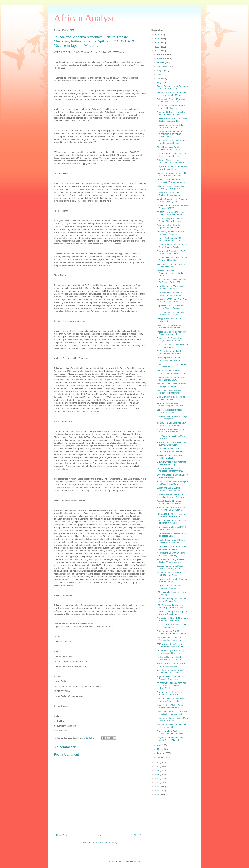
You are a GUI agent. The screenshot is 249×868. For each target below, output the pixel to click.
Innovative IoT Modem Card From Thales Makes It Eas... (172, 300)
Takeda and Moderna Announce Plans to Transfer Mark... (171, 94)
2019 (157, 770)
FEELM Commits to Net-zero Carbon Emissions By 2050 (170, 645)
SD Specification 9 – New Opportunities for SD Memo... (171, 450)
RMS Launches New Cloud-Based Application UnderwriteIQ (172, 713)
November (162, 58)
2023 (157, 47)
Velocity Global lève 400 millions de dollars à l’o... (171, 535)
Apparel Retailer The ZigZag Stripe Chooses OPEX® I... (170, 502)
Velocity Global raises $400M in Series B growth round (171, 541)
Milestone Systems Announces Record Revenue (171, 266)
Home (100, 835)
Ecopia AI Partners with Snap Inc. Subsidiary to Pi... (172, 580)
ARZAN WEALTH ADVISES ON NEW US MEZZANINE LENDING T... (171, 686)
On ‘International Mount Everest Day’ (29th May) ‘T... (171, 107)
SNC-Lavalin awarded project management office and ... (170, 352)
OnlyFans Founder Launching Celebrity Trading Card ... (170, 187)
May (159, 83)
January (161, 757)
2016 (157, 782)
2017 (157, 778)
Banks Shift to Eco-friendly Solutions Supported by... (169, 327)
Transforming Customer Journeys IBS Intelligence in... (172, 418)
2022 (157, 51)
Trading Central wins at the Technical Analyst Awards (169, 194)
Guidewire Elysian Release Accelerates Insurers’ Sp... (170, 639)
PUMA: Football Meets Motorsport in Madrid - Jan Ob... (172, 483)
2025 (157, 39)
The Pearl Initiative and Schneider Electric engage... (172, 626)
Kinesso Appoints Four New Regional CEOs (169, 457)
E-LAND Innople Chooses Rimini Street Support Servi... (172, 246)
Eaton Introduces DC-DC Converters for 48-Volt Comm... (172, 632)
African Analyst (84, 18)
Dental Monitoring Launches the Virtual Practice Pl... (171, 600)
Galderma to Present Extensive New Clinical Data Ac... (171, 100)
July (159, 74)
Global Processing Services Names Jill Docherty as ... (169, 148)
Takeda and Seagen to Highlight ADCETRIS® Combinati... (171, 174)
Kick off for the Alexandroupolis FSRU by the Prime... (171, 574)
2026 (157, 35)
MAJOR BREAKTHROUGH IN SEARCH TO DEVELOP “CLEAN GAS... (171, 134)
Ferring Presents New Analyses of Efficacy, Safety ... (172, 346)
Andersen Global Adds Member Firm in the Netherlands (171, 113)
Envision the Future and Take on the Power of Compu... (171, 126)
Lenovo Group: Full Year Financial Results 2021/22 (172, 207)
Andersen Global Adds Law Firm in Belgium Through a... (171, 385)
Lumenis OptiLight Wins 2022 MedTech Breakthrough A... (170, 239)
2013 (157, 794)
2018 (157, 774)
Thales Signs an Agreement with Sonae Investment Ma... (171, 333)
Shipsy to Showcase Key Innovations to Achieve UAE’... (172, 161)
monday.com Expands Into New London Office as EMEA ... (171, 424)
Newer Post (62, 835)
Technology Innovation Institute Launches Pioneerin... (171, 233)
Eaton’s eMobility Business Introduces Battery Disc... (169, 392)
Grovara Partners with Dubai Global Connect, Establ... (170, 567)
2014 (157, 791)
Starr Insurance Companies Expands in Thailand (169, 693)
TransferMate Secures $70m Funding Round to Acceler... (170, 496)
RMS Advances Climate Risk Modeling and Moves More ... (171, 606)
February (162, 753)
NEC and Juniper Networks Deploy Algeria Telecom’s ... (170, 220)
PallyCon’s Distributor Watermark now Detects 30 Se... (172, 168)
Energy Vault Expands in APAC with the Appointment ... (171, 252)
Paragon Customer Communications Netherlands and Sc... (171, 273)
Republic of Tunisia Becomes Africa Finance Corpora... (170, 307)
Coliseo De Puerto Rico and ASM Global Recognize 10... (172, 120)
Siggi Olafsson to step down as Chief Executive (171, 398)
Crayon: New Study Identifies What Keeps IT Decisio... (170, 739)
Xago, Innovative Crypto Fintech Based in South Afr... (171, 678)
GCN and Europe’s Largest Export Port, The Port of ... (172, 476)
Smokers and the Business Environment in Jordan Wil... (171, 732)
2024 (157, 43)
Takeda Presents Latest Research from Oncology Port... (172, 87)
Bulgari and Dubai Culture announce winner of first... (170, 489)
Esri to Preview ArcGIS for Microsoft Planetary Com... (170, 470)
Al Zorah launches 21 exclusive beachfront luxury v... (171, 379)
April (160, 745)
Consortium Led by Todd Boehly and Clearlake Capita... (171, 142)
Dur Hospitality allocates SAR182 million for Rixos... (172, 528)
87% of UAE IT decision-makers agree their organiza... (171, 665)
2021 (157, 762)
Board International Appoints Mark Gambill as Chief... (172, 719)
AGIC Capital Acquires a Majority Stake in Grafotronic (172, 613)
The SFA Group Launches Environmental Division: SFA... (172, 372)
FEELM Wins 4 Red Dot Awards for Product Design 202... (171, 281)
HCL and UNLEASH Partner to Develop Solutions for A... (171, 515)
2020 (157, 766)
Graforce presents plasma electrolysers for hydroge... (170, 359)
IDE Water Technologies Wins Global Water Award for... (170, 561)
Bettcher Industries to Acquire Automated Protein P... (170, 411)
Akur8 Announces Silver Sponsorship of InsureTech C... (172, 405)
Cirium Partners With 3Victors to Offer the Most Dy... (171, 463)
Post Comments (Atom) (106, 842)
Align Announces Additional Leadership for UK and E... (170, 294)
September (163, 66)
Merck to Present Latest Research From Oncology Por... (172, 200)
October (161, 62)
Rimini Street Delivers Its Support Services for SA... (172, 365)
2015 (157, 787)
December (162, 54)
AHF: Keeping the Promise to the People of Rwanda (172, 259)
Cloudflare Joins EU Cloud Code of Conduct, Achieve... (171, 522)
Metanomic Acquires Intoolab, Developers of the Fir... (170, 652)
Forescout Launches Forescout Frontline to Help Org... (171, 314)
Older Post (139, 835)
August (161, 70)
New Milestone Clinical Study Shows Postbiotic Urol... (170, 706)
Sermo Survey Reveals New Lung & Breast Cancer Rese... (172, 619)
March (160, 749)
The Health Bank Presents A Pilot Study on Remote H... (172, 155)
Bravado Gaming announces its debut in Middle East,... (171, 700)
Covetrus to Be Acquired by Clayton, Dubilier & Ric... (169, 339)
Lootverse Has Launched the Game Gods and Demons (170, 658)
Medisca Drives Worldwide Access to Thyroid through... (171, 181)
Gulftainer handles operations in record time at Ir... (171, 726)
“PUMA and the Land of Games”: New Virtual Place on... (172, 431)
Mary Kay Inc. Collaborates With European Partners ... (171, 587)
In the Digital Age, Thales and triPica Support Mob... (170, 287)
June (160, 78)
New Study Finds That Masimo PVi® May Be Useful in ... (171, 509)
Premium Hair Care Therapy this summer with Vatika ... (171, 444)
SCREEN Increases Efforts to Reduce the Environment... (170, 213)
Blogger (138, 862)
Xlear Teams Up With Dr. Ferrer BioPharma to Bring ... (171, 554)
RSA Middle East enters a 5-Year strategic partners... (172, 548)
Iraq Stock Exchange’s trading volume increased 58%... (170, 671)
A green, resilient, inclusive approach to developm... (169, 226)
